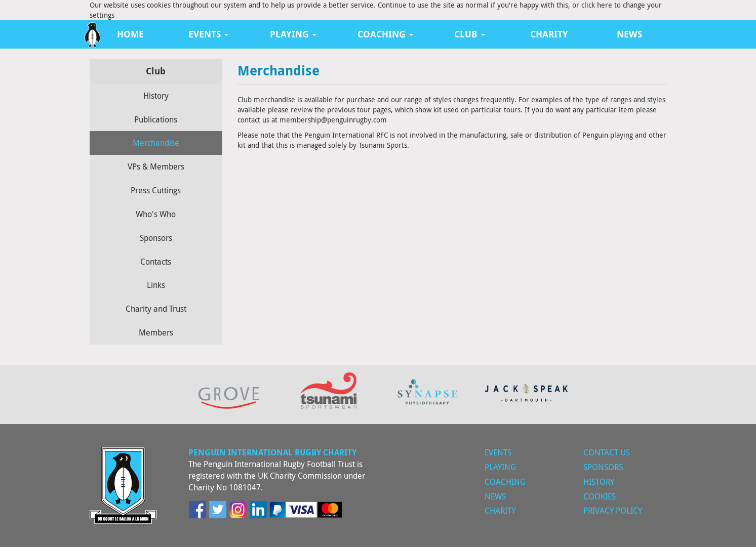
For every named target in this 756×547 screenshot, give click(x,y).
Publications (156, 119)
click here (597, 5)
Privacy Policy (613, 511)
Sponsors (156, 238)
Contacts (156, 262)
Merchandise (156, 143)
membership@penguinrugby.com (333, 120)
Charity (549, 34)
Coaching (505, 482)
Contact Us (607, 452)
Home (130, 34)
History (156, 96)
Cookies (600, 496)
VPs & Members (156, 166)
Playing (500, 467)
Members (156, 332)
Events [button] (208, 34)
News (629, 34)
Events (498, 452)
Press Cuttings (156, 190)
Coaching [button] (385, 34)
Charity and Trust (156, 309)
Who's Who (156, 214)
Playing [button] (293, 34)
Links (156, 285)
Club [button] (470, 34)
